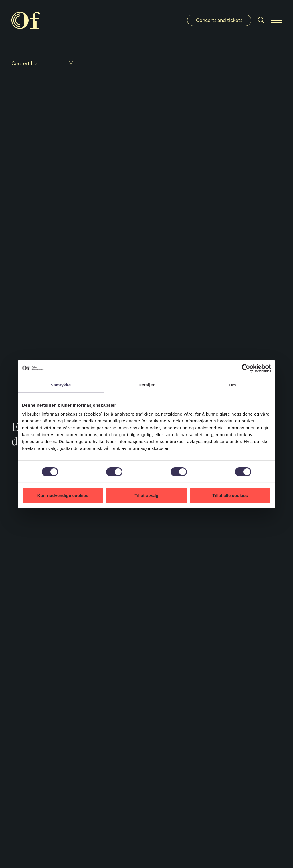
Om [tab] (232, 385)
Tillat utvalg (146, 495)
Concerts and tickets (219, 20)
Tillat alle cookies (230, 495)
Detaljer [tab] (146, 385)
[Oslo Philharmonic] (26, 20)
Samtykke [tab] (61, 385)
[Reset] (71, 63)
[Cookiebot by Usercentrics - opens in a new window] (246, 368)
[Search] (261, 20)
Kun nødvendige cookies (63, 495)
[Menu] (276, 20)
